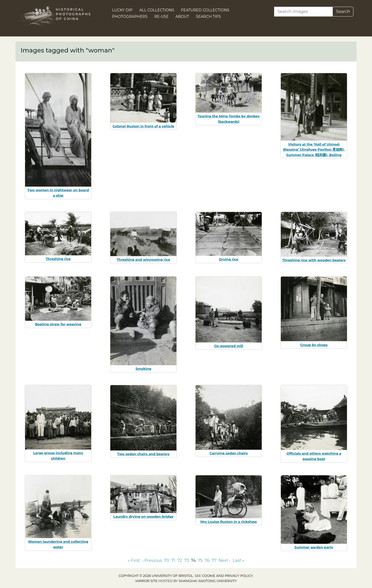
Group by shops (314, 345)
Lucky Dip (122, 10)
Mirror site (146, 581)
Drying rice (228, 259)
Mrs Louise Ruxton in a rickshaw (228, 522)
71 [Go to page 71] (173, 560)
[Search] (303, 12)
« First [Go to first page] (134, 560)
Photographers (130, 17)
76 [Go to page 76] (207, 560)
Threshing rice (58, 259)
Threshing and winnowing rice (143, 259)
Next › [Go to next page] (224, 560)
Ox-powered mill (229, 346)
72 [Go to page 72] (180, 560)
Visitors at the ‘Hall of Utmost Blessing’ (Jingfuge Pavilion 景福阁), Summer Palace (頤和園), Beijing (314, 150)
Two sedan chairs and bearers (143, 454)
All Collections (157, 10)
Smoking (143, 369)
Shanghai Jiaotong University (208, 581)
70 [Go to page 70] (167, 560)
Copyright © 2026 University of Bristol (156, 576)
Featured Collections (205, 10)
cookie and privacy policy (227, 576)
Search (343, 12)
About (182, 17)
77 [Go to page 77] (214, 560)
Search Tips (208, 17)
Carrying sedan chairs (229, 453)
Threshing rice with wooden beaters (314, 260)
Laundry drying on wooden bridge (144, 516)
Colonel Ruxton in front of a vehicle (143, 126)
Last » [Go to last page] (238, 560)
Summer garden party (314, 547)
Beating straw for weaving (58, 324)
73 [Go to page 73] (187, 560)
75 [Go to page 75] (200, 560)
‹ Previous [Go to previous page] (152, 560)
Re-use (161, 17)
